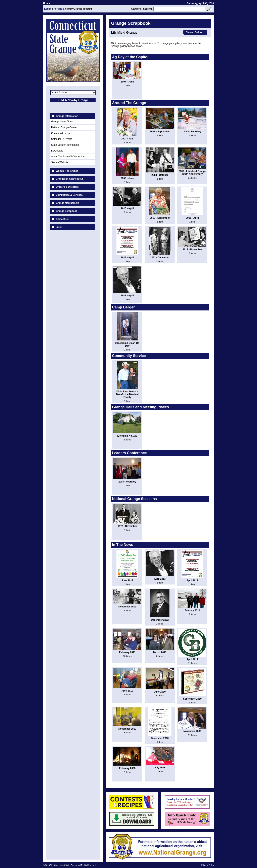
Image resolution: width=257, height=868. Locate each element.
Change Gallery (196, 32)
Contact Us (62, 219)
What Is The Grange (67, 171)
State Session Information (65, 145)
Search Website (60, 162)
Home (46, 3)
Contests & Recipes (62, 133)
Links (59, 227)
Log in (48, 9)
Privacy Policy (208, 865)
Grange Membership (67, 203)
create (59, 9)
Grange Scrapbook (67, 211)
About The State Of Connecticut (68, 157)
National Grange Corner (64, 127)
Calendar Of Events (62, 139)
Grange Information (67, 116)
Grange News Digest (62, 122)
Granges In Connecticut (69, 179)
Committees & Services (69, 195)
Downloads (57, 151)
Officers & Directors (67, 187)
